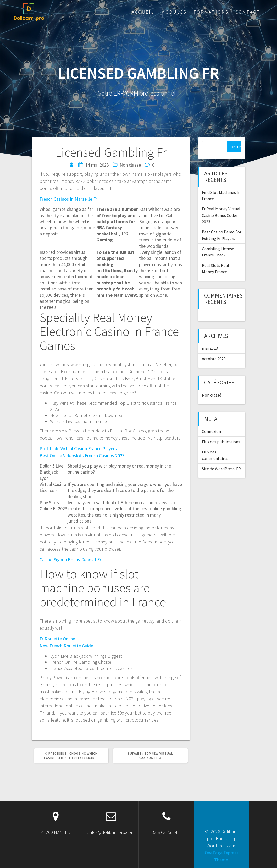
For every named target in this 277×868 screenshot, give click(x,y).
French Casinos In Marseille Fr (68, 199)
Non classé (212, 395)
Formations (211, 12)
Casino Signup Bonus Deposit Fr (70, 560)
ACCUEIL (143, 12)
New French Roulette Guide (66, 646)
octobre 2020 (214, 359)
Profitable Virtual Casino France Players (78, 449)
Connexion (211, 431)
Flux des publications (221, 442)
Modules (174, 12)
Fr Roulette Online (57, 639)
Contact (248, 12)
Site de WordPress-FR (221, 469)
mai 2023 (210, 348)
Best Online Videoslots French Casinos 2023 (82, 456)
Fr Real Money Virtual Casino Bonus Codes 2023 (221, 215)
